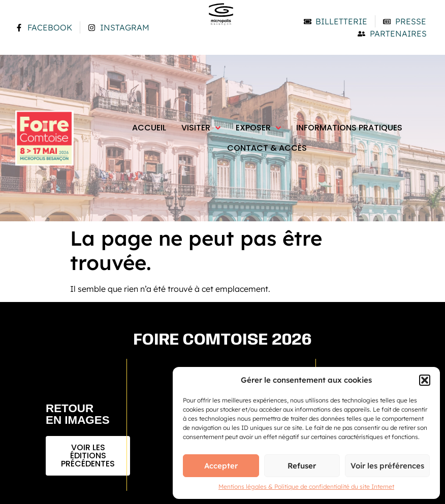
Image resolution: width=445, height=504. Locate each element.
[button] (425, 380)
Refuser (302, 466)
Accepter (221, 466)
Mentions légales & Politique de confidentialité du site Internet (306, 486)
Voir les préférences (387, 466)
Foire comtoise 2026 (223, 340)
